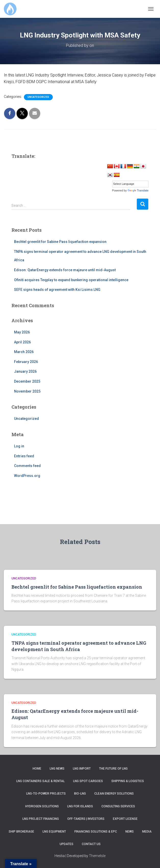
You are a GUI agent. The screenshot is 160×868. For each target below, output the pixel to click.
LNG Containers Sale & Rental (41, 781)
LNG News (57, 769)
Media (147, 832)
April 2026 (22, 342)
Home (37, 769)
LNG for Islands (80, 806)
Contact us (91, 844)
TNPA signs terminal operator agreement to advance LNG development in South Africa (79, 646)
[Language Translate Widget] (130, 184)
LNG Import (82, 769)
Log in (19, 446)
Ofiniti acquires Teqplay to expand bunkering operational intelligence (71, 280)
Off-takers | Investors (86, 819)
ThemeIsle (97, 856)
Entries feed (24, 456)
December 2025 (27, 381)
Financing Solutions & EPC (96, 832)
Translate (138, 190)
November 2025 (27, 391)
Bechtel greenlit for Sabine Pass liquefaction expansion (60, 242)
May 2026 (22, 332)
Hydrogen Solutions (42, 806)
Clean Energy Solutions (114, 794)
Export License (125, 819)
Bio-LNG (80, 794)
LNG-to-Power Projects (46, 794)
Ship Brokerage (21, 832)
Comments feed (27, 466)
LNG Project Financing (41, 819)
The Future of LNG (113, 769)
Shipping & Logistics (128, 781)
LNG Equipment (54, 832)
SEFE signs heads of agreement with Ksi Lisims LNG (57, 290)
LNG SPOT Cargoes (88, 781)
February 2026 (26, 362)
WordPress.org (27, 476)
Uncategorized (38, 97)
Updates (66, 844)
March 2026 (24, 352)
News (130, 832)
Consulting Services (118, 806)
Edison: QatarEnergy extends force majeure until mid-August (65, 270)
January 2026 (25, 371)
